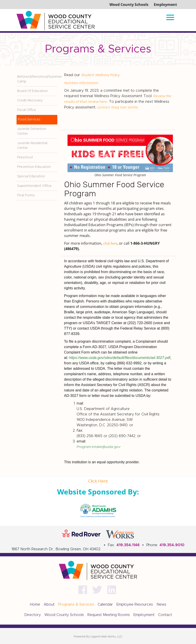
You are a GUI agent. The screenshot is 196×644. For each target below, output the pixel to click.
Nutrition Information (82, 83)
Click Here (98, 480)
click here (110, 242)
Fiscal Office (27, 110)
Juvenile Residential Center (32, 146)
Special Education (31, 176)
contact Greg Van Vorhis (119, 107)
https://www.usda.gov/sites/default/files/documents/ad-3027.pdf (120, 357)
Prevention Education (34, 167)
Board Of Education (33, 91)
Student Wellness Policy (101, 75)
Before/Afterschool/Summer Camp (37, 79)
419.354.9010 (172, 544)
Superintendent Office (34, 186)
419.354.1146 (128, 544)
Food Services (29, 119)
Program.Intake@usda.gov (99, 446)
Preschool (25, 157)
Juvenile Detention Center (32, 131)
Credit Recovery (30, 101)
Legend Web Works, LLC (106, 636)
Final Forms (26, 195)
